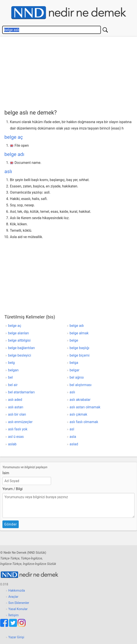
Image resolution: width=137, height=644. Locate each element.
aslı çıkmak (78, 414)
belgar (74, 370)
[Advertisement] (71, 72)
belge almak (79, 333)
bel (10, 377)
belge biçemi (80, 355)
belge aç (14, 137)
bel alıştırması (81, 385)
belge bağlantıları (22, 348)
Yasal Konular (18, 609)
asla (73, 437)
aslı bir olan (17, 414)
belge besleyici (20, 355)
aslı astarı (16, 407)
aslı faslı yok (18, 429)
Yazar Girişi (16, 637)
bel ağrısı (77, 377)
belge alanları (19, 333)
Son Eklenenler (19, 603)
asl (72, 429)
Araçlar (13, 597)
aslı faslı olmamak (84, 422)
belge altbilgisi (19, 340)
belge (74, 340)
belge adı (14, 154)
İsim (6, 473)
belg (11, 363)
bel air (13, 385)
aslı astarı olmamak (85, 407)
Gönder (11, 524)
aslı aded (15, 400)
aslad (74, 444)
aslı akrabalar (80, 400)
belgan (13, 370)
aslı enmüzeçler (20, 422)
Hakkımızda (17, 591)
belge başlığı (80, 348)
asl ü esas (16, 437)
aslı (8, 171)
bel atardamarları (21, 392)
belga (74, 363)
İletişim (14, 615)
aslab (12, 444)
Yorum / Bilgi (13, 489)
